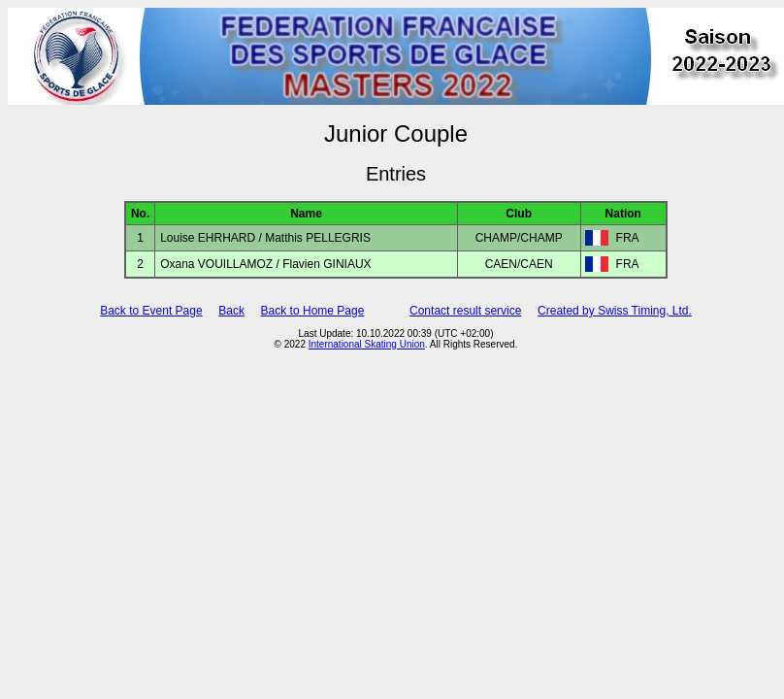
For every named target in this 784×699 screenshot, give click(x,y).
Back (231, 311)
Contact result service (465, 311)
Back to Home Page (313, 311)
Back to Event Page (151, 311)
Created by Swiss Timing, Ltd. (615, 311)
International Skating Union (367, 344)
